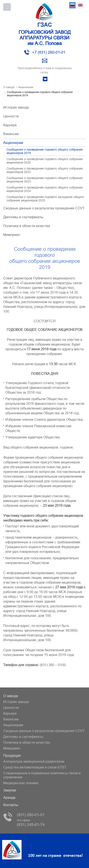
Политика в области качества (27, 226)
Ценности (11, 116)
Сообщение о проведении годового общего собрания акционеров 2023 (45, 180)
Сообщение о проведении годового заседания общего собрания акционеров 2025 (45, 199)
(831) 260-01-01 (31, 815)
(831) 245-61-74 (31, 823)
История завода (16, 107)
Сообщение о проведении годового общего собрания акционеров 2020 (45, 161)
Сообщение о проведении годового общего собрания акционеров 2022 (45, 170)
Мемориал (12, 235)
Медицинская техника (21, 783)
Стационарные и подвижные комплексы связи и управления (42, 775)
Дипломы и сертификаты (23, 217)
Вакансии (11, 134)
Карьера (10, 125)
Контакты (11, 805)
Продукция (12, 756)
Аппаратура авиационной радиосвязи (34, 761)
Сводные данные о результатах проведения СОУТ (44, 208)
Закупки (10, 790)
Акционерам (13, 143)
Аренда (9, 798)
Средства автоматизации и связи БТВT (35, 767)
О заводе (11, 696)
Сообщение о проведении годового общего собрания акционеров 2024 (45, 189)
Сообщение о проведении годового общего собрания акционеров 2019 (45, 151)
